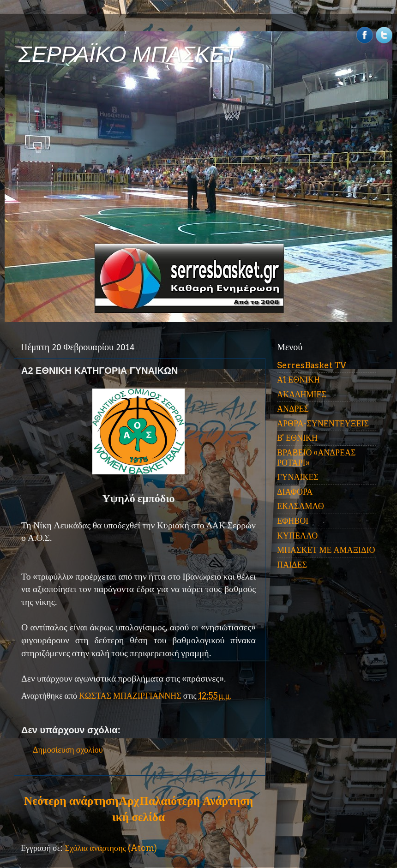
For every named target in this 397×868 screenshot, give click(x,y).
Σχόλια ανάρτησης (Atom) (111, 848)
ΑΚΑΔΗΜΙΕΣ (302, 394)
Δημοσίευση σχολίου (68, 750)
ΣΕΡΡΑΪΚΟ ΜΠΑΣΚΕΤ (128, 54)
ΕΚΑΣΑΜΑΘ (301, 506)
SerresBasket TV (312, 365)
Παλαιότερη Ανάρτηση (196, 801)
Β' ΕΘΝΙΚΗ (297, 438)
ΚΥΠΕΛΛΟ (297, 536)
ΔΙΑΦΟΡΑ (295, 492)
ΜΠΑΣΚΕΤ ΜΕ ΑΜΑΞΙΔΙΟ (326, 550)
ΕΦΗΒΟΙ (293, 521)
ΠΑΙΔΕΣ (292, 565)
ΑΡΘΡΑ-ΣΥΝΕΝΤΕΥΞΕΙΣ (323, 423)
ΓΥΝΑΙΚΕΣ (298, 477)
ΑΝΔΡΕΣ (293, 409)
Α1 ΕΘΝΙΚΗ (298, 380)
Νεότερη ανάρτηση (71, 801)
